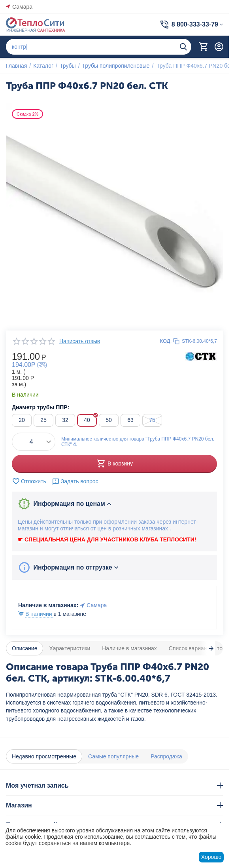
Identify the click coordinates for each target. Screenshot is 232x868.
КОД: (166, 341)
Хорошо (211, 857)
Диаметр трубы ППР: (41, 407)
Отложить (29, 481)
